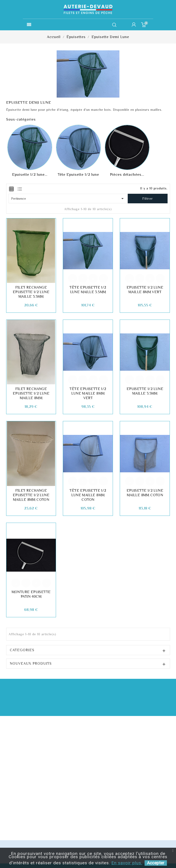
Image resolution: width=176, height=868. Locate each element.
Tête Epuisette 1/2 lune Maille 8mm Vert (88, 393)
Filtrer (148, 198)
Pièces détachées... (127, 175)
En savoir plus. (127, 863)
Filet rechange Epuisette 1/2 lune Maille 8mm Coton (31, 495)
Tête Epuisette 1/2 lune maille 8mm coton (88, 495)
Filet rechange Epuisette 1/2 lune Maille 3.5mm (31, 292)
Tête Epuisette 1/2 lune (78, 175)
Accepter (156, 863)
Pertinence (68, 199)
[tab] (11, 189)
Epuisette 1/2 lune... (30, 175)
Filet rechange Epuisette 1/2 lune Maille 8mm (31, 393)
